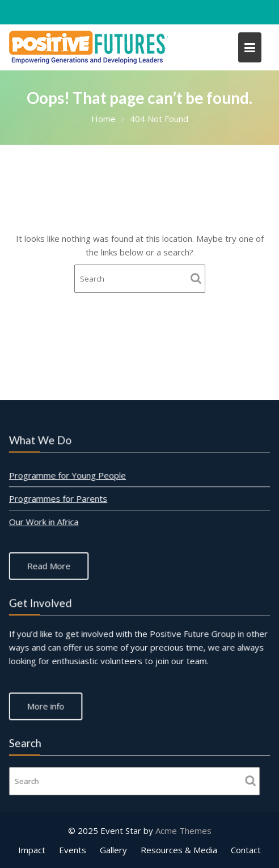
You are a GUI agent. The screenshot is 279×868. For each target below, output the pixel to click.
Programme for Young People (68, 475)
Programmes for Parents (58, 498)
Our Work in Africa (44, 522)
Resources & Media (179, 850)
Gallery (113, 850)
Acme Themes (183, 831)
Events (73, 850)
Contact (246, 850)
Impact (32, 850)
